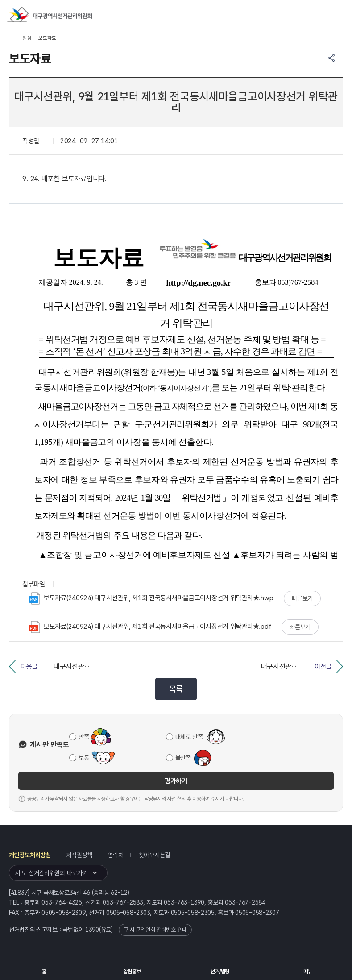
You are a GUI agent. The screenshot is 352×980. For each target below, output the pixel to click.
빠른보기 (302, 598)
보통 (84, 758)
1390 (92, 930)
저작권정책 (79, 855)
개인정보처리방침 (30, 855)
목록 (176, 689)
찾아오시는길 (154, 855)
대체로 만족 (189, 737)
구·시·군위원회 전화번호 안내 (155, 930)
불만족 (183, 758)
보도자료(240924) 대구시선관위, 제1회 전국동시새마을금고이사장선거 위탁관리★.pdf (150, 627)
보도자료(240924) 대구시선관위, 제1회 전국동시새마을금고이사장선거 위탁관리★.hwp (151, 598)
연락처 (115, 855)
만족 (84, 737)
